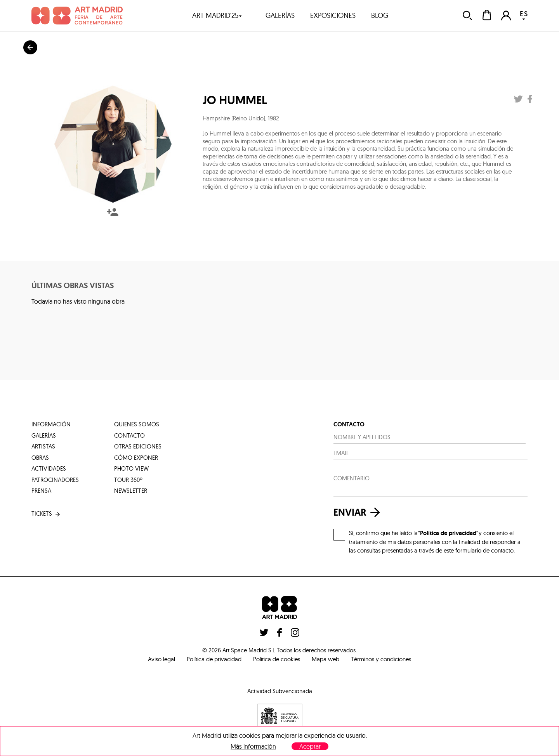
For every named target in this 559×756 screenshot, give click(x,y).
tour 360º (128, 480)
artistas (43, 446)
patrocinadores (55, 480)
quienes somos (137, 424)
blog (380, 15)
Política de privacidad (214, 659)
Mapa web (326, 659)
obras (40, 458)
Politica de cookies (277, 659)
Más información (253, 746)
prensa (41, 491)
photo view (131, 468)
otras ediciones (138, 446)
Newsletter (131, 491)
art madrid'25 (217, 15)
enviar (359, 512)
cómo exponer (136, 458)
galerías (280, 15)
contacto (129, 435)
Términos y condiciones (381, 659)
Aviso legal (161, 659)
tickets (46, 514)
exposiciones (333, 15)
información (51, 424)
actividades (49, 468)
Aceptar (310, 746)
